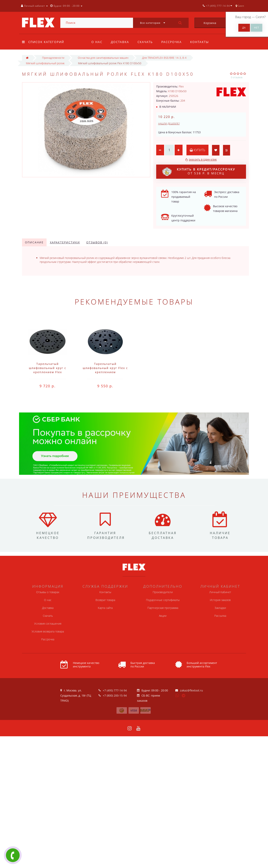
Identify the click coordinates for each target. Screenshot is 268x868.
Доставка (120, 42)
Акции (163, 616)
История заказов (220, 600)
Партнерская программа (163, 608)
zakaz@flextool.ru (191, 690)
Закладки (220, 608)
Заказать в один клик (203, 160)
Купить (197, 150)
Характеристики (65, 242)
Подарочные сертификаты (163, 600)
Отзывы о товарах (48, 592)
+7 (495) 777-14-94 (115, 690)
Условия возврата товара (48, 631)
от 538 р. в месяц (199, 172)
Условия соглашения (48, 624)
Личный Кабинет (220, 592)
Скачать (145, 42)
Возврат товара (105, 600)
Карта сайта (105, 608)
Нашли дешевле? (169, 124)
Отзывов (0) (97, 242)
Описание (34, 242)
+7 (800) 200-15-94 (115, 695)
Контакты (200, 42)
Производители (163, 592)
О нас (97, 42)
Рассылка (220, 616)
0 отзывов (237, 77)
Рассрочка (172, 42)
